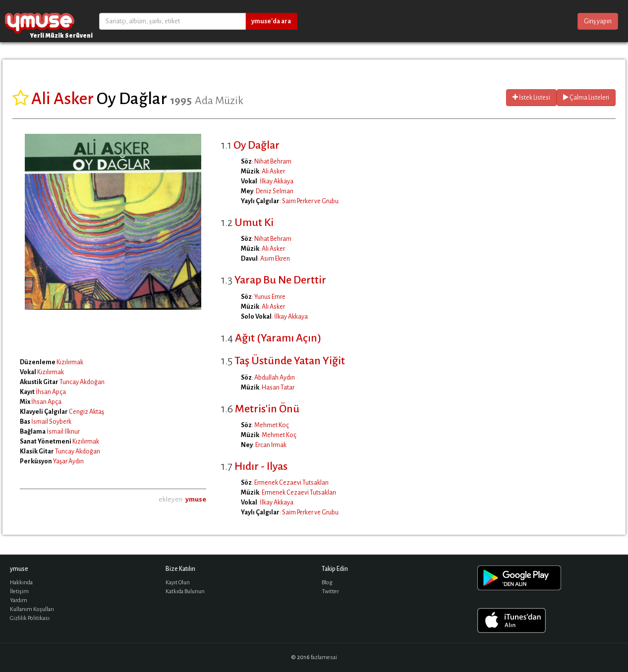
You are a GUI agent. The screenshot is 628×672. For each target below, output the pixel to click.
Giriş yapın (598, 21)
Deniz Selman (275, 191)
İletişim (19, 591)
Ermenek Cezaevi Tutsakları (291, 483)
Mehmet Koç (272, 425)
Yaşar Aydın (68, 461)
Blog (327, 583)
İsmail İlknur (63, 432)
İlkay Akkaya (277, 181)
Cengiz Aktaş (86, 412)
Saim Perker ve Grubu (310, 201)
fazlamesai (324, 657)
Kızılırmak (70, 362)
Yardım (19, 600)
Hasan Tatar (278, 388)
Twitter (330, 591)
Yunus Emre (270, 297)
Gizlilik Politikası (30, 618)
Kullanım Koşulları (32, 609)
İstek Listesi (531, 97)
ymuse (40, 21)
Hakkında (21, 583)
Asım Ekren (275, 259)
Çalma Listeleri (586, 97)
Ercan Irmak (271, 445)
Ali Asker (273, 171)
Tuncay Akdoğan (82, 382)
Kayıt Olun (178, 583)
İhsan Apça (51, 392)
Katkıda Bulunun (185, 591)
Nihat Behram (273, 162)
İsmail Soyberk (51, 422)
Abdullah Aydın (275, 378)
